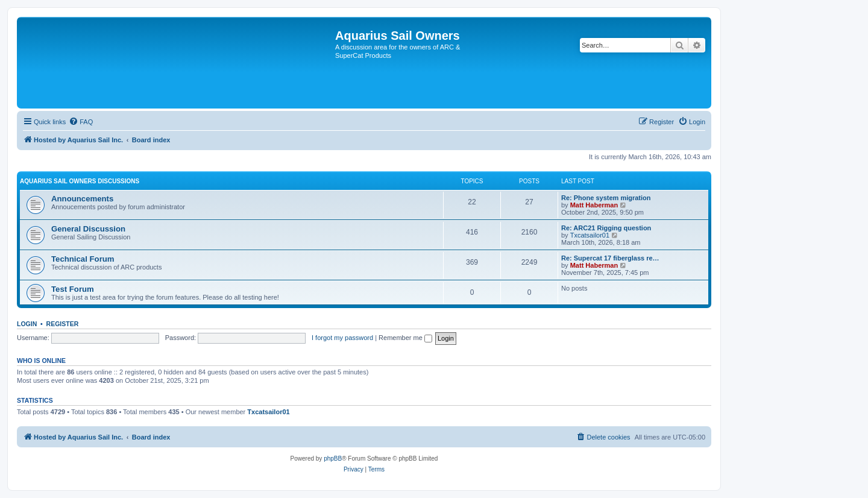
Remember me (405, 338)
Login (27, 324)
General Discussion (88, 229)
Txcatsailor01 (590, 235)
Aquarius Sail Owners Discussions (80, 181)
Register (63, 324)
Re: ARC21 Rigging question (606, 228)
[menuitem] (81, 122)
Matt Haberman (594, 205)
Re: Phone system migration (606, 198)
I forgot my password (342, 338)
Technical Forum (83, 259)
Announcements (82, 199)
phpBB (333, 459)
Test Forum (73, 289)
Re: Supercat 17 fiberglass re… (610, 258)
